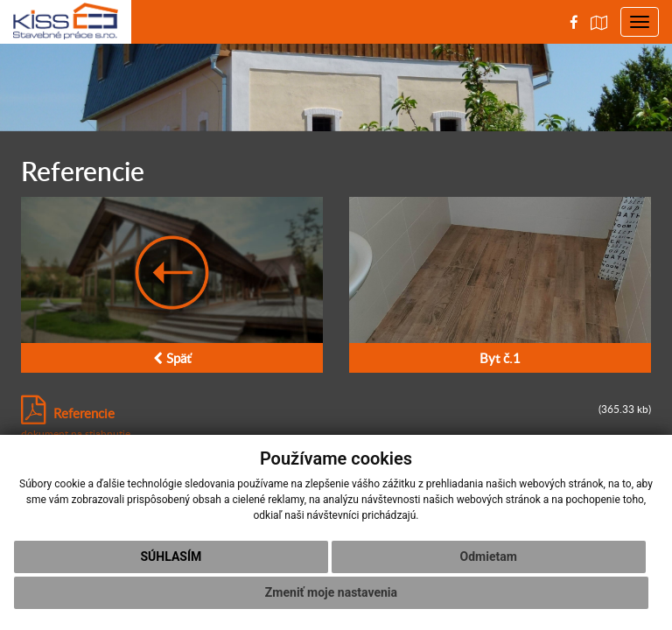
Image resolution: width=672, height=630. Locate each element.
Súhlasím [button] (171, 556)
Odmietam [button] (489, 556)
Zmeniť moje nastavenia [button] (331, 592)
